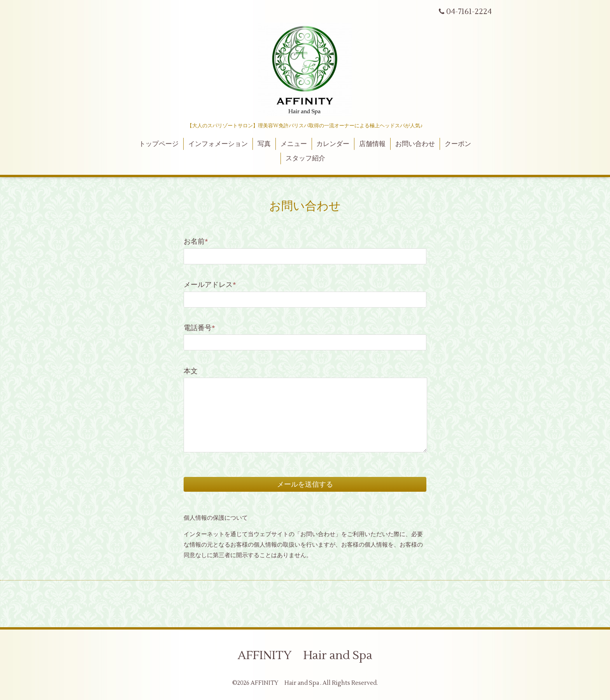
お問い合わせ (415, 144)
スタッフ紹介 (305, 158)
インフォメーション (218, 144)
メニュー (294, 144)
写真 (264, 144)
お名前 (196, 242)
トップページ (159, 144)
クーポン (458, 144)
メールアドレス (210, 285)
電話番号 (199, 328)
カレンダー (333, 144)
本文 (191, 371)
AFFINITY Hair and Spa (305, 655)
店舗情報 (372, 144)
